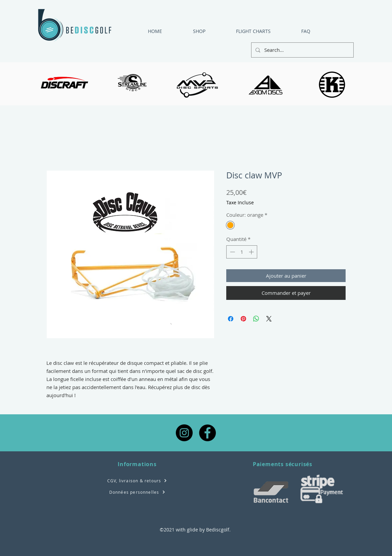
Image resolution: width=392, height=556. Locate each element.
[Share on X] (269, 319)
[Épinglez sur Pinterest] (243, 319)
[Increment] (252, 252)
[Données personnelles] (137, 492)
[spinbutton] (242, 252)
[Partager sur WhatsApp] (256, 319)
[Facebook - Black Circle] (207, 433)
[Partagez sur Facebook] (231, 319)
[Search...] (302, 50)
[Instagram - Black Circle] (184, 433)
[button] (243, 31)
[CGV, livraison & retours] (137, 480)
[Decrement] (232, 252)
